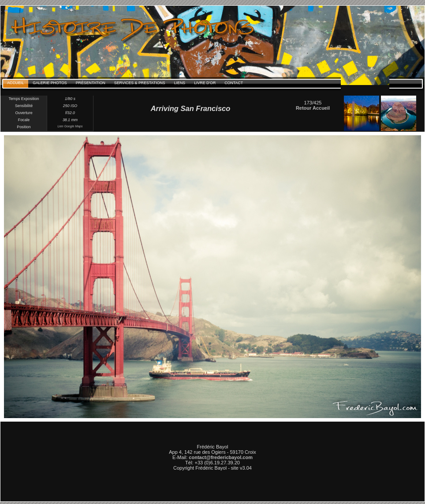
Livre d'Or (205, 83)
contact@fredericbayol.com (221, 457)
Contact (234, 83)
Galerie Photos (50, 83)
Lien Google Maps (70, 126)
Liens (180, 83)
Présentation (91, 83)
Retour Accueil (313, 108)
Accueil (15, 83)
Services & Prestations (140, 83)
